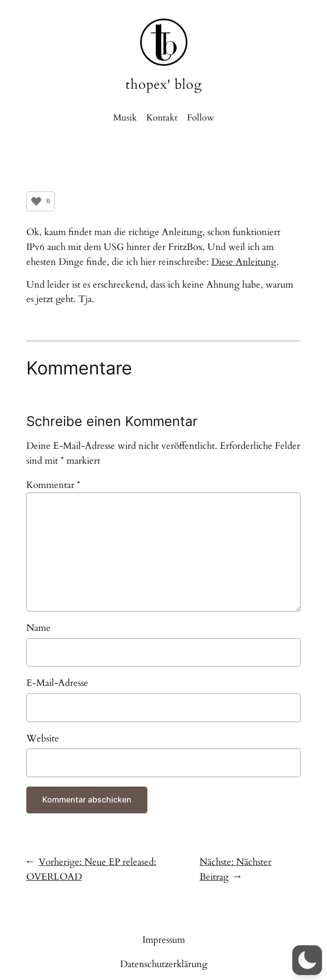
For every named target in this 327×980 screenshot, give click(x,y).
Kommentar (53, 485)
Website (43, 738)
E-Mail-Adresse (57, 683)
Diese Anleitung (244, 262)
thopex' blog (164, 85)
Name (38, 628)
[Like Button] (36, 201)
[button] (307, 960)
